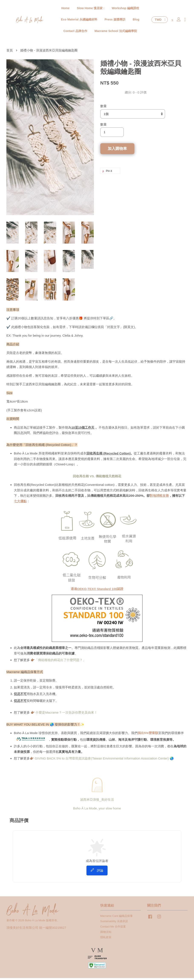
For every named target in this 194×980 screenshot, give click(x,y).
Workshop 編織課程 (125, 9)
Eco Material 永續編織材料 (79, 20)
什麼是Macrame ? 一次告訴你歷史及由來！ (66, 714)
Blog (136, 20)
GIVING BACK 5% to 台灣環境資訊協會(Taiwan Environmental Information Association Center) (102, 760)
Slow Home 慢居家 (91, 9)
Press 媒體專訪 (115, 20)
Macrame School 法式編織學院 (116, 32)
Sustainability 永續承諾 (114, 923)
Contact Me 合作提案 (113, 928)
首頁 (10, 52)
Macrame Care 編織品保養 (117, 918)
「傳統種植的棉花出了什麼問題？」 (60, 662)
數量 (103, 108)
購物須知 (106, 934)
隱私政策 (106, 939)
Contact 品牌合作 (75, 32)
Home (65, 9)
